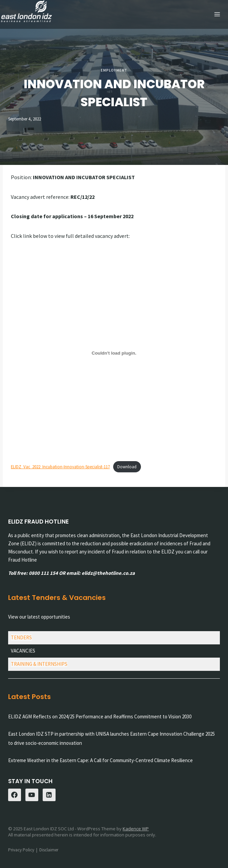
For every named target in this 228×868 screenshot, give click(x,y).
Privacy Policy (21, 850)
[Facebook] (15, 795)
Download (127, 466)
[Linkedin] (49, 795)
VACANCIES (23, 650)
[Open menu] (217, 14)
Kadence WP (136, 828)
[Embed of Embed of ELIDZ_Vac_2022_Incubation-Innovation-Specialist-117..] (114, 353)
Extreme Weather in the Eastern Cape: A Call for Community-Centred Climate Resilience (100, 760)
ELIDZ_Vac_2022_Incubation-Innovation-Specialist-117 (60, 466)
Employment (114, 70)
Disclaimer (49, 850)
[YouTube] (32, 795)
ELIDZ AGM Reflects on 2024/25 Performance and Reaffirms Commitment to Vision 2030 (100, 716)
